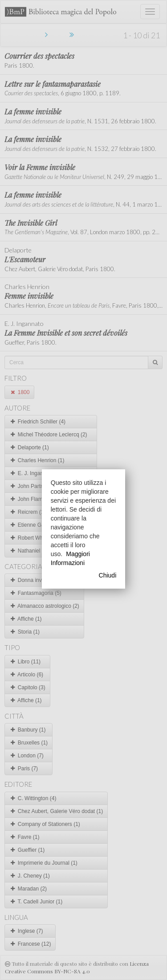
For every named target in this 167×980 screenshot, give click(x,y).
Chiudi (108, 575)
